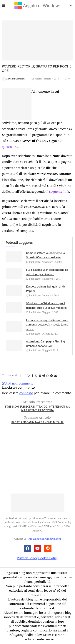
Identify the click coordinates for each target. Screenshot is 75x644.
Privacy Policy (27, 558)
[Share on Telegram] (51, 376)
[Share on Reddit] (44, 376)
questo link (10, 147)
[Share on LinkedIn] (40, 376)
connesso (26, 393)
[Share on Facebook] (32, 376)
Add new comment (17, 383)
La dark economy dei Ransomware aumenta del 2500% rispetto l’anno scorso (47, 325)
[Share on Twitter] (36, 376)
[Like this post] (28, 376)
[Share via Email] (56, 376)
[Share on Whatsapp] (48, 376)
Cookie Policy (48, 558)
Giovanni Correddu (14, 79)
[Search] (71, 6)
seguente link (59, 191)
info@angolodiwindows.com (44, 539)
